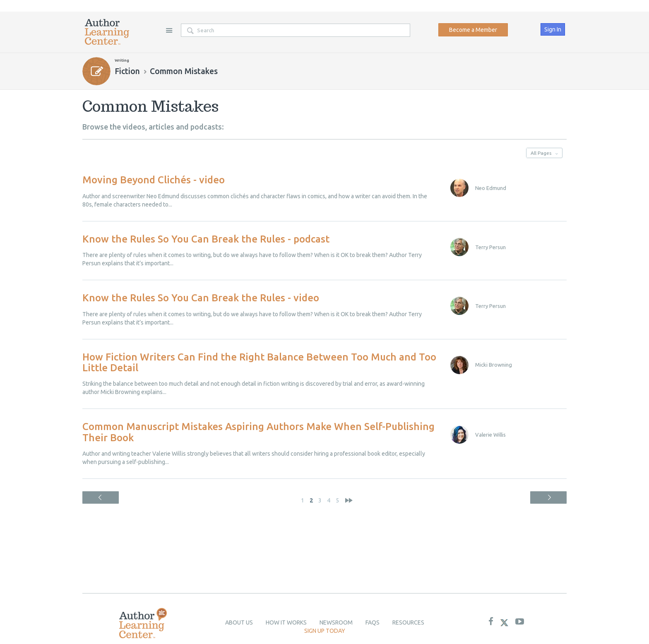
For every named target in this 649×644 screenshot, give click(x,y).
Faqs (373, 622)
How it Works (286, 622)
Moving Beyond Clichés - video (154, 180)
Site (169, 30)
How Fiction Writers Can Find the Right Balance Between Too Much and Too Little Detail (259, 362)
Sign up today (325, 631)
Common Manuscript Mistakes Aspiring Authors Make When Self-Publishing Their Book (258, 432)
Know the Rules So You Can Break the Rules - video (201, 298)
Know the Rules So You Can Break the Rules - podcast (206, 239)
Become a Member (473, 30)
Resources (408, 622)
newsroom (336, 622)
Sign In (553, 29)
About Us (239, 622)
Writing (122, 60)
